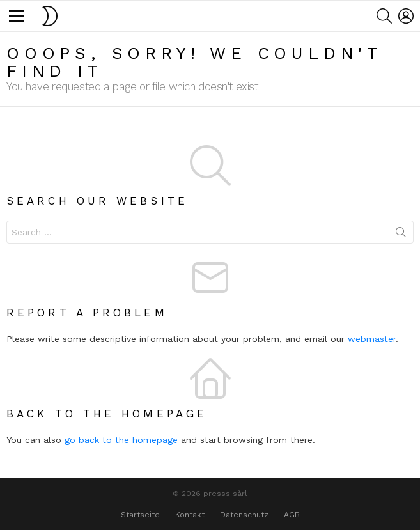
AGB (292, 515)
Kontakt (190, 515)
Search (401, 235)
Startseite (140, 515)
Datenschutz (244, 515)
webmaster (372, 339)
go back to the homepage (121, 440)
